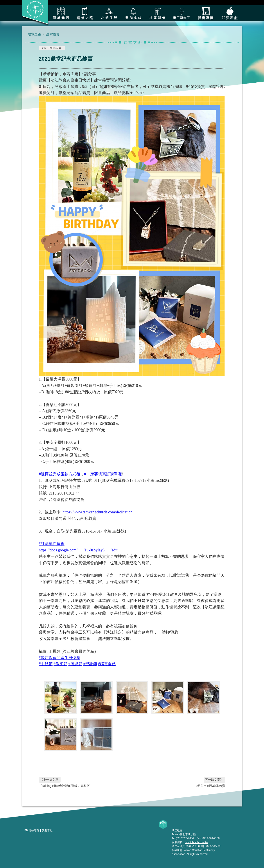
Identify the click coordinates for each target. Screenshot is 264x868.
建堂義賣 (53, 34)
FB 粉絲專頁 (32, 830)
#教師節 (60, 664)
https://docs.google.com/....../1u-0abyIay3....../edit (78, 550)
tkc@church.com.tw (197, 842)
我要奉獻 (230, 13)
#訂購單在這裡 (52, 544)
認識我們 (61, 13)
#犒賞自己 (107, 664)
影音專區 (206, 13)
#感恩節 (75, 664)
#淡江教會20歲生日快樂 (60, 658)
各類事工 (181, 13)
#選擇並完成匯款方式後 (60, 474)
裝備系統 (133, 13)
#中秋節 (46, 664)
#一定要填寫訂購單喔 (103, 474)
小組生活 (109, 13)
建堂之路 (85, 13)
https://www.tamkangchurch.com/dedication (98, 512)
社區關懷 (157, 13)
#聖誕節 (90, 664)
